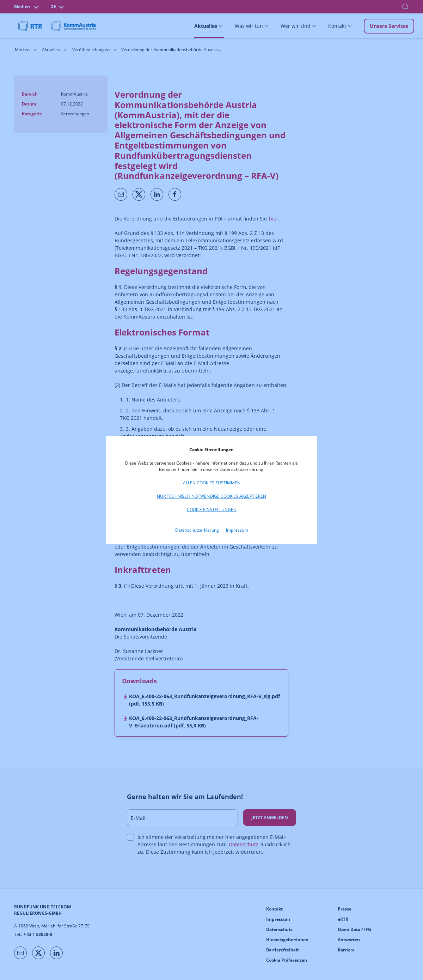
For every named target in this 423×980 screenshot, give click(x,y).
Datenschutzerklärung (197, 530)
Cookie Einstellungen (212, 510)
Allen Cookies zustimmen (212, 483)
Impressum (237, 530)
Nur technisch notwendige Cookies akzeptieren (211, 496)
